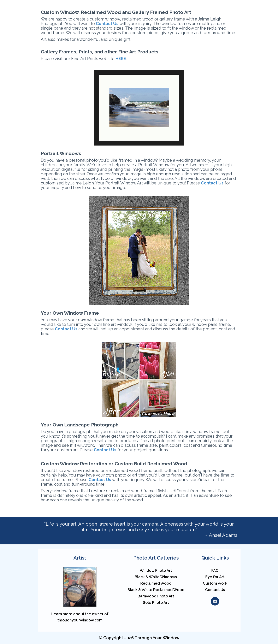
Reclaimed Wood (156, 583)
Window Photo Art (156, 570)
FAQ (215, 570)
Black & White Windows (156, 577)
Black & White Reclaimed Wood (156, 590)
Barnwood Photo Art (156, 596)
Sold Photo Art (156, 602)
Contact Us (66, 329)
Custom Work (215, 583)
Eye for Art (215, 577)
